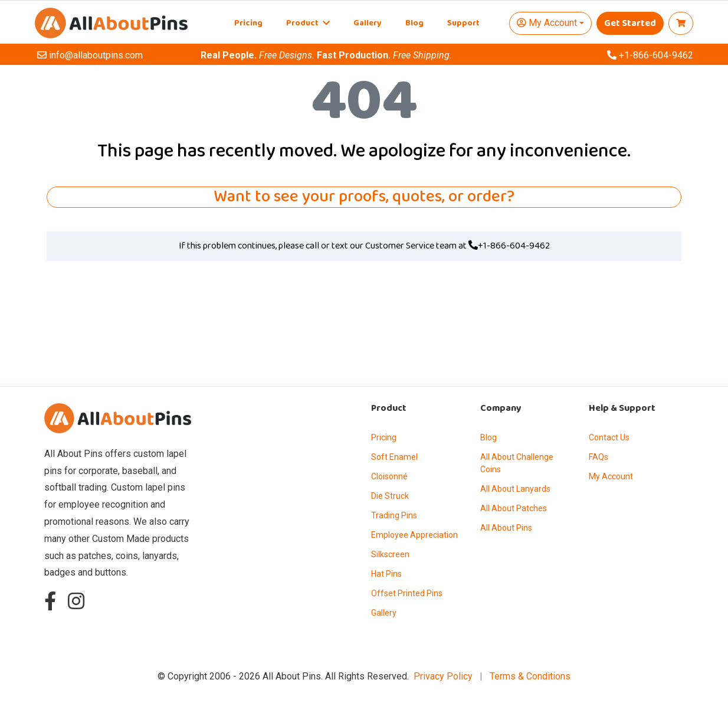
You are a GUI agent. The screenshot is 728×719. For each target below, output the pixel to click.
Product (308, 23)
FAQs (599, 457)
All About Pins (506, 528)
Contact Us (609, 437)
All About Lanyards (515, 489)
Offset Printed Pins (407, 593)
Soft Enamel (394, 457)
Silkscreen (390, 554)
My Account (611, 476)
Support (463, 23)
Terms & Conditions (530, 676)
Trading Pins (394, 515)
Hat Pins (386, 574)
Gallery (368, 23)
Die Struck (390, 496)
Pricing (248, 23)
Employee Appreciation (414, 535)
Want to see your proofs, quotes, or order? (364, 197)
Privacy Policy (443, 676)
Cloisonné (389, 476)
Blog (414, 23)
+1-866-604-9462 (509, 246)
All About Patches (514, 508)
